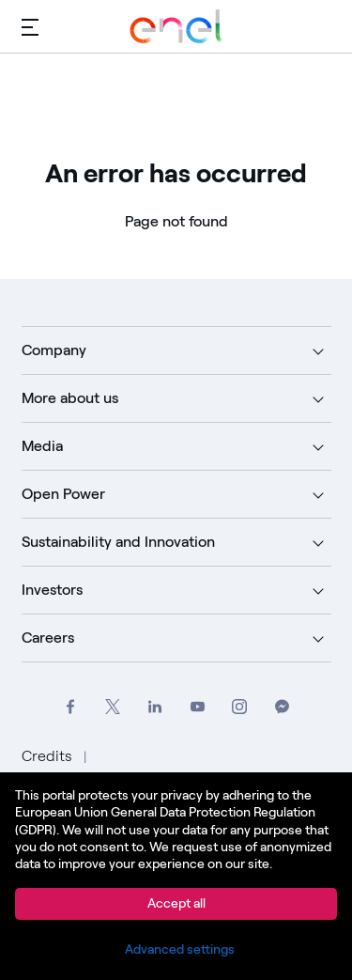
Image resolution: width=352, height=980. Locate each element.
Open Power (63, 494)
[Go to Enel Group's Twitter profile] (113, 707)
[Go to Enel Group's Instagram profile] (240, 707)
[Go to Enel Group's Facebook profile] (71, 707)
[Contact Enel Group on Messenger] (282, 707)
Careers (48, 638)
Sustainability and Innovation (118, 542)
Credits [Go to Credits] (49, 756)
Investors (52, 590)
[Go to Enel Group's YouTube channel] (198, 707)
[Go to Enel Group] (176, 26)
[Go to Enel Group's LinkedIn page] (155, 707)
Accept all (176, 903)
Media (42, 446)
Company (54, 350)
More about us (70, 398)
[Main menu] (30, 26)
